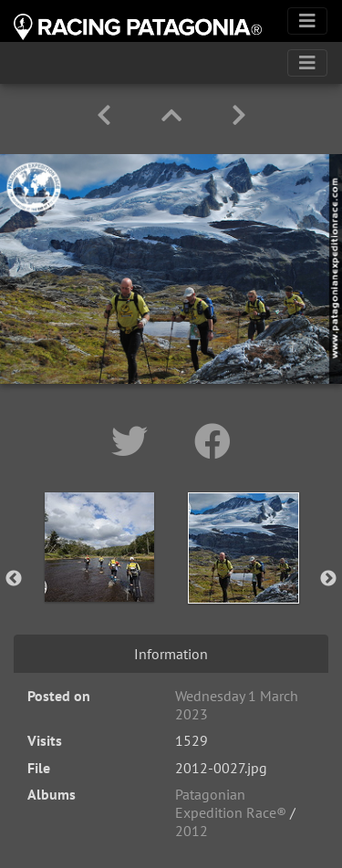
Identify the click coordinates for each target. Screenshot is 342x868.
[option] (99, 575)
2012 (192, 831)
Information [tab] (171, 654)
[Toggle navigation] (307, 21)
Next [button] (328, 579)
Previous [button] (14, 579)
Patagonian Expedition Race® (231, 803)
